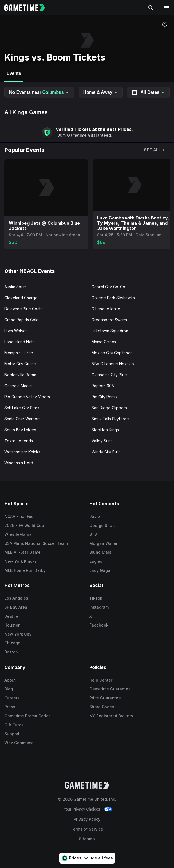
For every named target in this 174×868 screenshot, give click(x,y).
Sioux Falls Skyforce (110, 419)
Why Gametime (19, 743)
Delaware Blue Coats (23, 309)
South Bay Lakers (20, 430)
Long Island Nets (19, 342)
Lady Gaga (100, 570)
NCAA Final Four (20, 516)
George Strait (102, 525)
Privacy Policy (87, 819)
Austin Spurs (16, 287)
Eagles (96, 561)
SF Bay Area (16, 607)
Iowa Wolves (16, 331)
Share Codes (102, 707)
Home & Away (101, 92)
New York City (18, 634)
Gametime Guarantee (110, 689)
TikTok (96, 598)
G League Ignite (106, 309)
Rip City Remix (105, 397)
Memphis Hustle (19, 353)
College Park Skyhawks (113, 298)
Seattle (11, 616)
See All (155, 150)
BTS (93, 534)
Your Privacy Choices (82, 809)
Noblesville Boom (20, 375)
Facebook (99, 625)
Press (10, 707)
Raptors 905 (103, 386)
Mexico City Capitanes (112, 353)
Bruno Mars (100, 552)
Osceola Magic (18, 386)
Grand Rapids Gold (22, 320)
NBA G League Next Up (113, 364)
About (10, 680)
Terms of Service (87, 829)
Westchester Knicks (22, 452)
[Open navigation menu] (166, 8)
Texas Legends (19, 441)
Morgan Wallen (104, 543)
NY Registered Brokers (111, 716)
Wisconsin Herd (19, 463)
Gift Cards (14, 725)
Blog (9, 689)
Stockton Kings (105, 430)
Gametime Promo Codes (28, 716)
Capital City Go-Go (108, 287)
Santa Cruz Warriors (22, 419)
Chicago (12, 643)
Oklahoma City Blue (109, 375)
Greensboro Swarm (109, 320)
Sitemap (87, 839)
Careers (12, 698)
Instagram (99, 607)
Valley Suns (102, 441)
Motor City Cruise (20, 364)
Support (12, 734)
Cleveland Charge (21, 298)
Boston (11, 652)
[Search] (151, 8)
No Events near (39, 92)
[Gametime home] (28, 8)
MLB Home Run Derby (25, 570)
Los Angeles (16, 598)
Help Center (101, 680)
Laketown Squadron (110, 331)
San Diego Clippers (109, 408)
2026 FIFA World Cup (24, 525)
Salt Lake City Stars (22, 408)
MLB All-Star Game (22, 552)
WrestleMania (18, 534)
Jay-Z (95, 516)
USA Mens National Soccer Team (36, 543)
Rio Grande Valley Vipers (27, 397)
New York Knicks (21, 561)
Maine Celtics (104, 342)
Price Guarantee (105, 698)
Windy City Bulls (106, 452)
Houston (13, 625)
